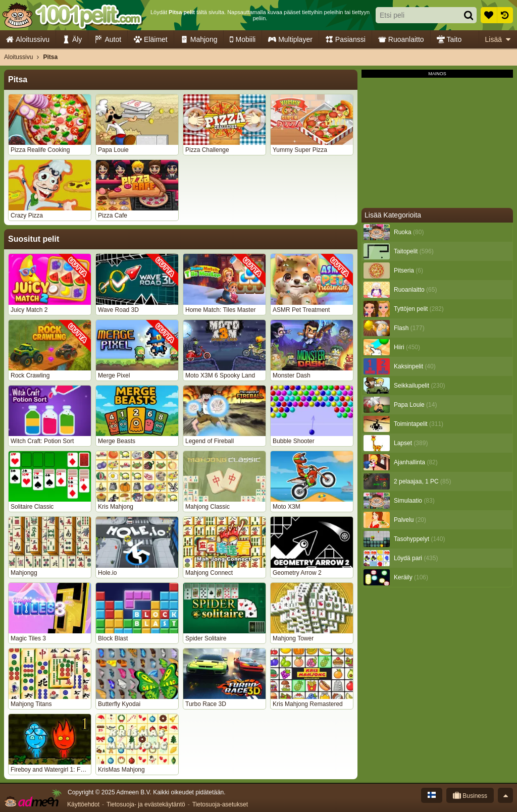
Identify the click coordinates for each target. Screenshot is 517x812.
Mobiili (243, 40)
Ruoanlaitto (401, 40)
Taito (449, 40)
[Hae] (469, 15)
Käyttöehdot (83, 804)
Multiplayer (290, 40)
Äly (72, 40)
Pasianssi (345, 40)
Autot (108, 40)
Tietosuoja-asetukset (220, 804)
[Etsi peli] (416, 15)
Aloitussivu (28, 40)
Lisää (498, 40)
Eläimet (151, 40)
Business (470, 795)
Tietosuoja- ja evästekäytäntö (146, 804)
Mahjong (199, 40)
